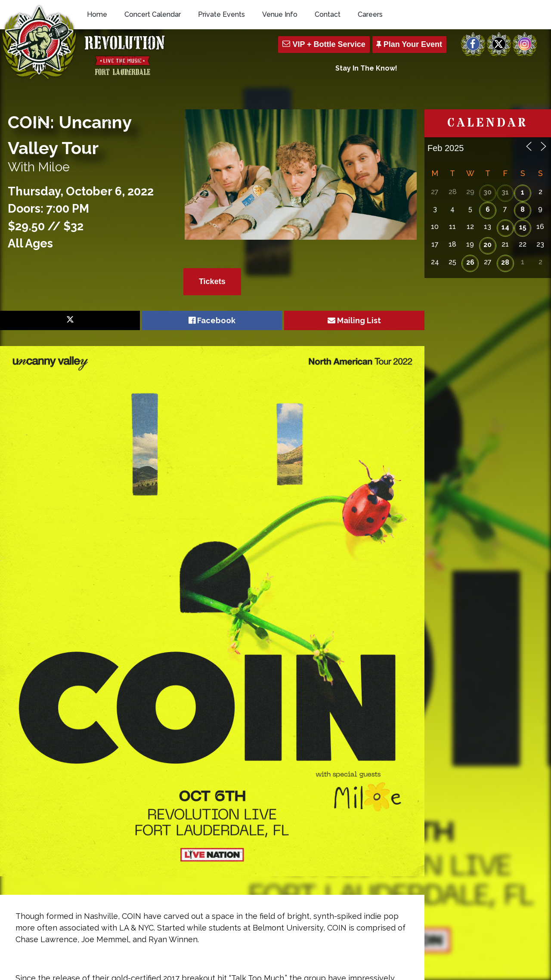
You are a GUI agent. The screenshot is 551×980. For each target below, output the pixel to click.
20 (488, 245)
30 (488, 192)
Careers (370, 14)
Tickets (212, 281)
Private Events (221, 14)
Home (97, 14)
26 (470, 262)
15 (523, 227)
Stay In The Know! (366, 68)
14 (505, 227)
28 (505, 262)
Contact (328, 14)
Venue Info (280, 14)
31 (505, 192)
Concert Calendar (153, 14)
